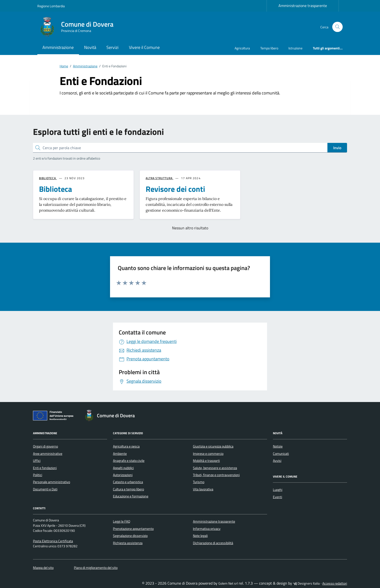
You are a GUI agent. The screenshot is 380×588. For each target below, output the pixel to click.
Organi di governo (45, 446)
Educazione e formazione (131, 496)
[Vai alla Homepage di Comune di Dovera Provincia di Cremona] (78, 27)
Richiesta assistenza (128, 543)
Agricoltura (242, 48)
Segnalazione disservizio (130, 536)
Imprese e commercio (208, 454)
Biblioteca (55, 189)
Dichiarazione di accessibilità (213, 543)
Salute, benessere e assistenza (215, 468)
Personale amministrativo (51, 482)
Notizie (278, 446)
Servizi (112, 47)
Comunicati (281, 454)
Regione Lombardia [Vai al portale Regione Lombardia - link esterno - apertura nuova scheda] (51, 6)
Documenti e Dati (45, 489)
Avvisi (277, 461)
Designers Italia (306, 583)
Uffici (37, 461)
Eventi (277, 497)
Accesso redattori (335, 583)
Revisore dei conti (175, 189)
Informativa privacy (207, 529)
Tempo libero (269, 48)
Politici (38, 475)
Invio (337, 148)
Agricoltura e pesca (126, 446)
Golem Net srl (228, 583)
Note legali (200, 536)
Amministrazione (58, 47)
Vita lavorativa (203, 489)
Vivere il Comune (144, 47)
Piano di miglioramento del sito (96, 568)
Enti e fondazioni (45, 468)
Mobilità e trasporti (206, 461)
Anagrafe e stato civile (129, 461)
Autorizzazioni (123, 475)
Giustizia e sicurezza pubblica (213, 446)
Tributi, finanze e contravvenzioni (216, 475)
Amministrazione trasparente (303, 6)
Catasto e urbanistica (128, 482)
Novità (90, 47)
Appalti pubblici (123, 468)
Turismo (199, 482)
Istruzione (295, 48)
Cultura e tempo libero (128, 489)
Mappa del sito (43, 568)
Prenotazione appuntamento (133, 529)
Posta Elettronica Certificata (53, 541)
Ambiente (120, 454)
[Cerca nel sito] (337, 27)
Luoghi (278, 490)
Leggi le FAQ (122, 521)
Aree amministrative (48, 454)
